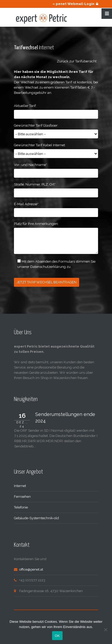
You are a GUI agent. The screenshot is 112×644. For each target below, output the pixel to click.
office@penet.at (31, 569)
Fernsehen (22, 497)
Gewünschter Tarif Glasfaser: (36, 125)
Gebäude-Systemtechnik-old (36, 518)
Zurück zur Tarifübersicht (77, 61)
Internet (20, 486)
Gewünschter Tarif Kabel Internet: (40, 145)
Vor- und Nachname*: (31, 165)
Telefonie (21, 507)
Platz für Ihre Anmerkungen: (36, 224)
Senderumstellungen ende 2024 (65, 418)
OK (57, 636)
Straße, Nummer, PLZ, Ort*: (35, 184)
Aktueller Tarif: (25, 106)
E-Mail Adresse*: (27, 204)
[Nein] (105, 630)
